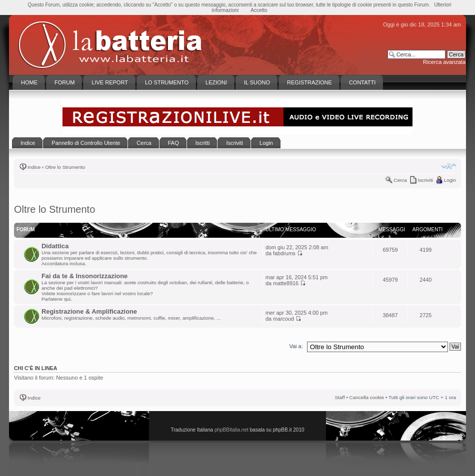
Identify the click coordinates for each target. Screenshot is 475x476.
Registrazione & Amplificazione (89, 311)
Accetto (259, 10)
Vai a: (296, 346)
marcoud (283, 319)
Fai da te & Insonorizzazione (84, 276)
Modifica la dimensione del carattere (449, 166)
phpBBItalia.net (231, 430)
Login (450, 180)
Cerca (400, 180)
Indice (34, 167)
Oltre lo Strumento (65, 167)
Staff (340, 397)
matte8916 (286, 283)
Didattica (55, 246)
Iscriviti (425, 180)
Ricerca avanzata (444, 62)
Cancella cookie (367, 397)
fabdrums (284, 253)
